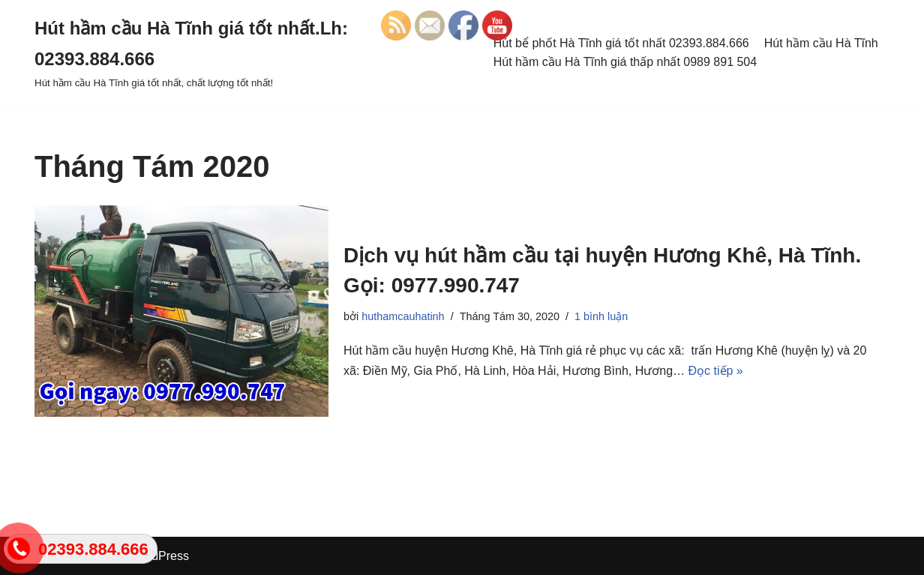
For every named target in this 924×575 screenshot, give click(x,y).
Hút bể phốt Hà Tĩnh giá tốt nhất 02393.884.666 (621, 43)
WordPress (159, 556)
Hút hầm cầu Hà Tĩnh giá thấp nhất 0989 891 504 (625, 62)
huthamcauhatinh (403, 316)
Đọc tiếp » (716, 371)
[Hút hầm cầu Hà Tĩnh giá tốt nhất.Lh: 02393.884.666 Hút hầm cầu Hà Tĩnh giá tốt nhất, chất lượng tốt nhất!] (253, 52)
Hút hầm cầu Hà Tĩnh (821, 43)
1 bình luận (601, 316)
